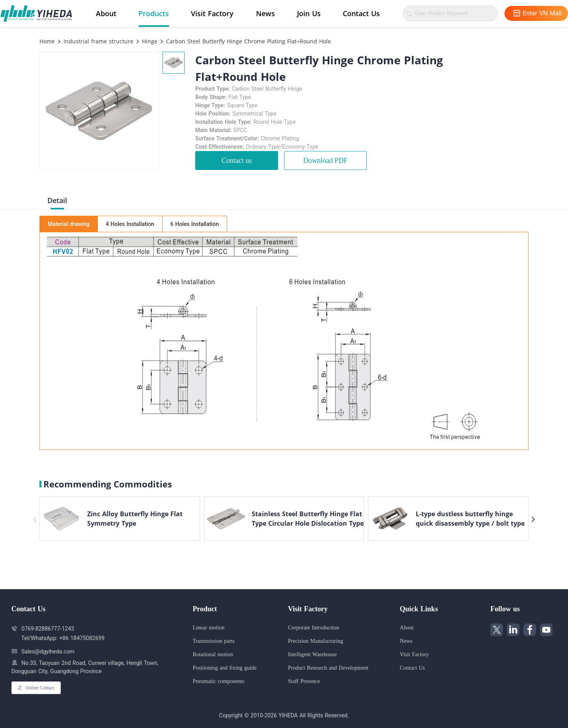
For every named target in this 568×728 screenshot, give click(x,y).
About (106, 13)
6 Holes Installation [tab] (195, 224)
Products (154, 13)
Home (47, 41)
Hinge (149, 41)
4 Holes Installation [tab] (130, 224)
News (265, 13)
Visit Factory (212, 13)
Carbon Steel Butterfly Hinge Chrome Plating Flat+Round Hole (248, 41)
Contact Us (361, 13)
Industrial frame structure (97, 41)
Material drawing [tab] (69, 224)
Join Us (309, 13)
